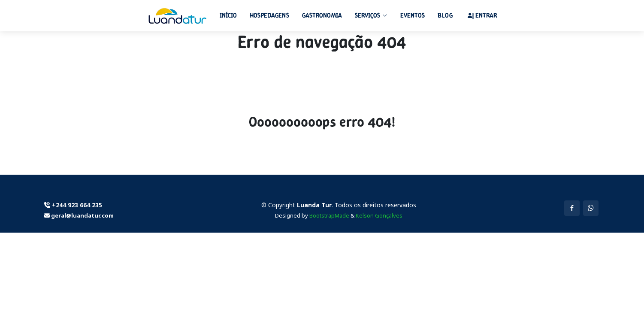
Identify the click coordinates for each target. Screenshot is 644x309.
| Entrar (485, 15)
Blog (445, 15)
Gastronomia (322, 15)
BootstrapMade (329, 215)
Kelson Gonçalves (379, 215)
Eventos (413, 15)
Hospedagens (269, 15)
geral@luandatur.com (82, 215)
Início (228, 15)
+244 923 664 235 (77, 205)
